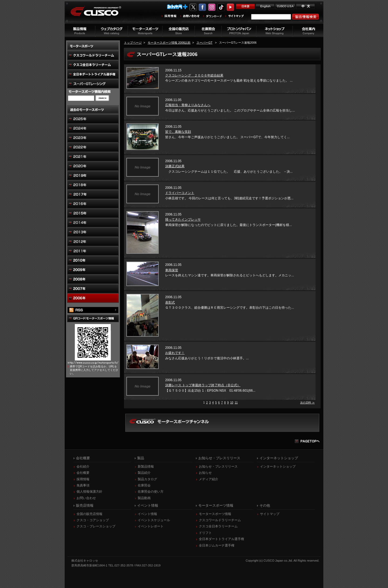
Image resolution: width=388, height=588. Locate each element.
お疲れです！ (175, 353)
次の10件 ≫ (307, 403)
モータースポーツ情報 (215, 514)
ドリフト (205, 533)
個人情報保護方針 (89, 492)
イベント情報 (147, 514)
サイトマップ (270, 514)
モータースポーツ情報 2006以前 (169, 43)
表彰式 (170, 302)
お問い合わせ (86, 498)
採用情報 (83, 479)
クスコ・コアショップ (93, 520)
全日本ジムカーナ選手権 (217, 545)
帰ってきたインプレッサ (183, 220)
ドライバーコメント (180, 193)
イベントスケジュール (154, 520)
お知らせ (205, 473)
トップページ (133, 43)
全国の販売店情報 (89, 514)
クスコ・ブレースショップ (96, 526)
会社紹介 (83, 467)
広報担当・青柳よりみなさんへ (188, 105)
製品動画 (144, 498)
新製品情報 (146, 467)
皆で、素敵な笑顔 (178, 132)
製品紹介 (144, 473)
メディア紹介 (209, 479)
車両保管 (172, 270)
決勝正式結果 (175, 166)
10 (232, 403)
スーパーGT (204, 43)
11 (236, 403)
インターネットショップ (278, 467)
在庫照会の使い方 (151, 492)
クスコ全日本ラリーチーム (218, 526)
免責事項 (83, 485)
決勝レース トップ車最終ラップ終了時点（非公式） (203, 385)
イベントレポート (151, 526)
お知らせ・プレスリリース (218, 467)
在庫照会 (144, 485)
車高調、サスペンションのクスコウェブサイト (100, 14)
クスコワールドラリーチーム (220, 520)
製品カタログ (147, 479)
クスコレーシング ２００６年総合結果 (194, 75)
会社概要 (83, 473)
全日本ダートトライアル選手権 (221, 539)
